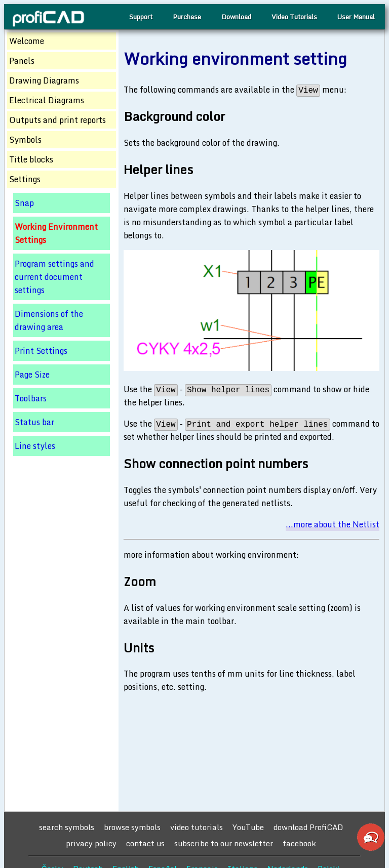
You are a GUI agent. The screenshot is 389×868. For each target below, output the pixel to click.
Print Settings (41, 351)
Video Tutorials (294, 17)
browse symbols (132, 827)
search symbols (67, 827)
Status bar (34, 422)
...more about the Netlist (333, 524)
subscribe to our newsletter (224, 843)
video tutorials (197, 827)
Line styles (35, 446)
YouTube (248, 827)
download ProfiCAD (308, 827)
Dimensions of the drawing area (49, 320)
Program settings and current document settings (54, 277)
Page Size (32, 375)
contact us (145, 843)
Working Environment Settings (56, 233)
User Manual (356, 17)
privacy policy (91, 843)
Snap (24, 203)
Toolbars (31, 398)
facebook (299, 843)
